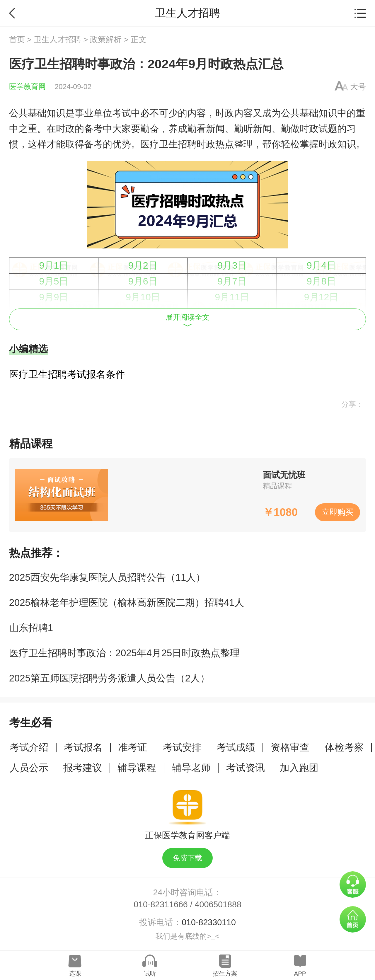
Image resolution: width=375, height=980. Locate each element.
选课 (75, 973)
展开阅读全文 (187, 320)
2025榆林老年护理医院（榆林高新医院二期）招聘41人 (127, 603)
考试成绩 (236, 747)
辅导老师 (191, 768)
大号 (358, 87)
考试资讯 (246, 768)
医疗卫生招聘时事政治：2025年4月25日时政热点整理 (125, 653)
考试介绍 (29, 747)
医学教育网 (27, 87)
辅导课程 (137, 768)
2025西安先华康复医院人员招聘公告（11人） (107, 577)
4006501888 (218, 904)
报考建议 (83, 768)
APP (300, 973)
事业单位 (93, 113)
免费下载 (187, 858)
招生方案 (225, 973)
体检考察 (344, 747)
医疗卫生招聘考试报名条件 (67, 374)
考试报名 (83, 747)
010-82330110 (209, 922)
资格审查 (290, 747)
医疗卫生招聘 (168, 144)
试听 (150, 973)
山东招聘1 (31, 628)
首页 (17, 40)
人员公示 (29, 768)
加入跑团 (299, 768)
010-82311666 (161, 904)
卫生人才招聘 (57, 40)
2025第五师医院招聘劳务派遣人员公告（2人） (109, 678)
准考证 (133, 747)
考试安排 (182, 747)
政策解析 (106, 40)
